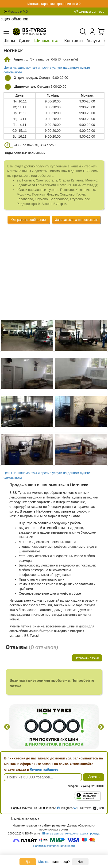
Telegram (66, 808)
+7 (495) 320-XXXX (92, 786)
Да (28, 862)
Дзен (98, 808)
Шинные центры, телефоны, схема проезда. (71, 834)
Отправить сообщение (29, 220)
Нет (80, 862)
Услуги (94, 40)
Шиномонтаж (47, 40)
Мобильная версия (25, 819)
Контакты (74, 40)
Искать (94, 777)
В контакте (84, 808)
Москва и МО (16, 11)
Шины (9, 40)
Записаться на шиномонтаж (76, 220)
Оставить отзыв (87, 658)
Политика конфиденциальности (54, 846)
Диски (25, 40)
